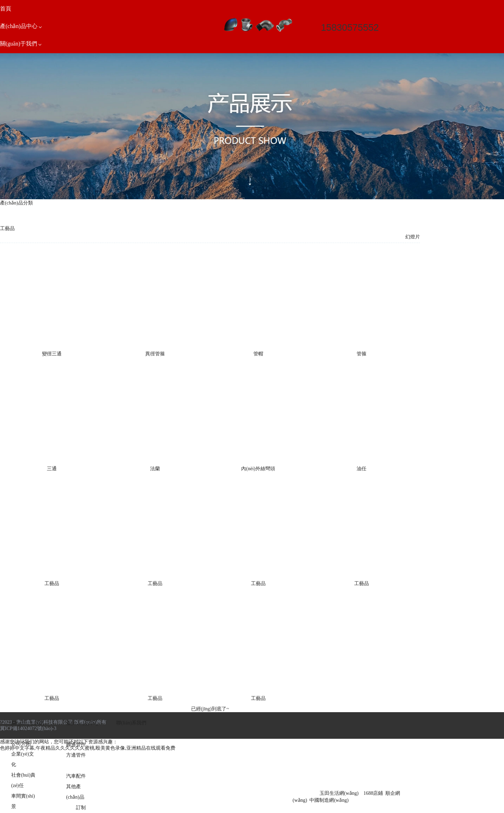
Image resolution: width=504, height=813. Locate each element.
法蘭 (155, 469)
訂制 (81, 808)
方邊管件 (76, 755)
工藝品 (52, 583)
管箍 (362, 354)
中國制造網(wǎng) (329, 800)
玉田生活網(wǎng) (339, 793)
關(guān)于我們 (28, 723)
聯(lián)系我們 (131, 723)
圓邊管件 (76, 745)
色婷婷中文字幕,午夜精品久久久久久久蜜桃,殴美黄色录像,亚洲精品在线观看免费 (88, 748)
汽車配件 (76, 776)
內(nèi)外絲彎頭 (258, 469)
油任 (362, 469)
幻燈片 (413, 237)
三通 (52, 469)
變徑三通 (52, 354)
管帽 (258, 354)
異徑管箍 (155, 354)
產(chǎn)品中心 (83, 723)
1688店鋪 (373, 793)
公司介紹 (21, 743)
